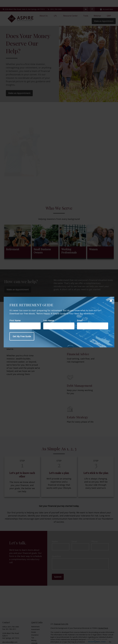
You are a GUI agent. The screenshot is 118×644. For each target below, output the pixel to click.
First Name (15, 321)
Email (80, 321)
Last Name (49, 321)
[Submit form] (22, 336)
